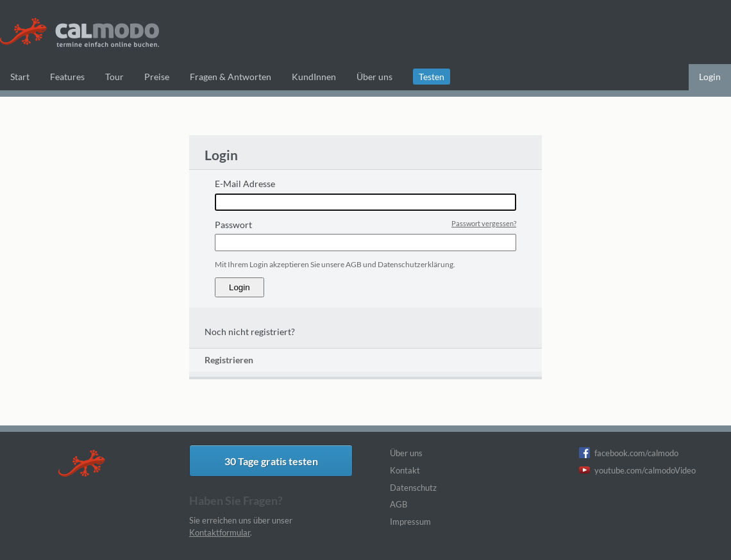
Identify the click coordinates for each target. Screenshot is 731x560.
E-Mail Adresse (245, 184)
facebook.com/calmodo (636, 453)
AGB (399, 504)
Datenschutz (413, 488)
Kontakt (405, 470)
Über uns (406, 453)
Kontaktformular (220, 532)
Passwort (233, 225)
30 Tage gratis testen (271, 461)
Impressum (410, 522)
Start (20, 77)
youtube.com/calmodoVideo (645, 470)
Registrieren (229, 360)
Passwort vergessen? (484, 223)
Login (710, 77)
